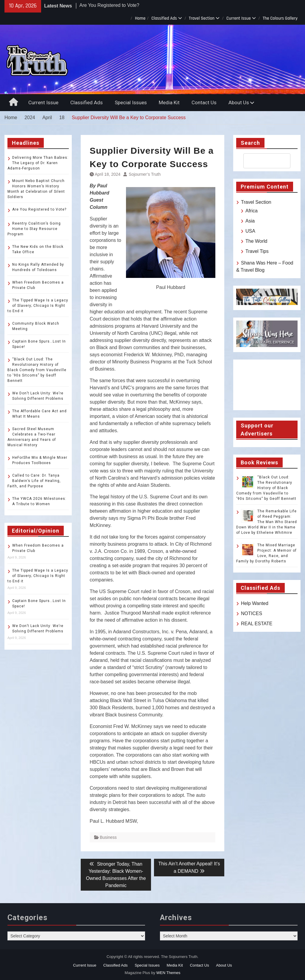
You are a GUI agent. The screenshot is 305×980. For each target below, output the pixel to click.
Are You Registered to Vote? (109, 8)
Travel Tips (257, 251)
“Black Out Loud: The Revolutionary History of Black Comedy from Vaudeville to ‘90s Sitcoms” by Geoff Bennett (266, 488)
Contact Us (204, 102)
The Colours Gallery (280, 18)
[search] (262, 161)
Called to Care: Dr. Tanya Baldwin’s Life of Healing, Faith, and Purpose (34, 481)
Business (108, 837)
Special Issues (131, 102)
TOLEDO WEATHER (267, 385)
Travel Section (202, 18)
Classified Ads (164, 18)
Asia (250, 221)
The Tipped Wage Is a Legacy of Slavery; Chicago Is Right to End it (38, 306)
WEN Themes (168, 973)
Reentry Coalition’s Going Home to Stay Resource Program (34, 229)
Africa (252, 211)
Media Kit (169, 102)
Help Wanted (255, 603)
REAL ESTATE (257, 624)
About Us (239, 102)
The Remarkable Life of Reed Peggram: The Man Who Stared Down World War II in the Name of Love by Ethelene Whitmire (267, 522)
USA (250, 231)
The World (256, 241)
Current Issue (239, 18)
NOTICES (252, 613)
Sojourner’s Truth (145, 174)
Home (140, 18)
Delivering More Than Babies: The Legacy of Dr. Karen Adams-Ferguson (38, 163)
